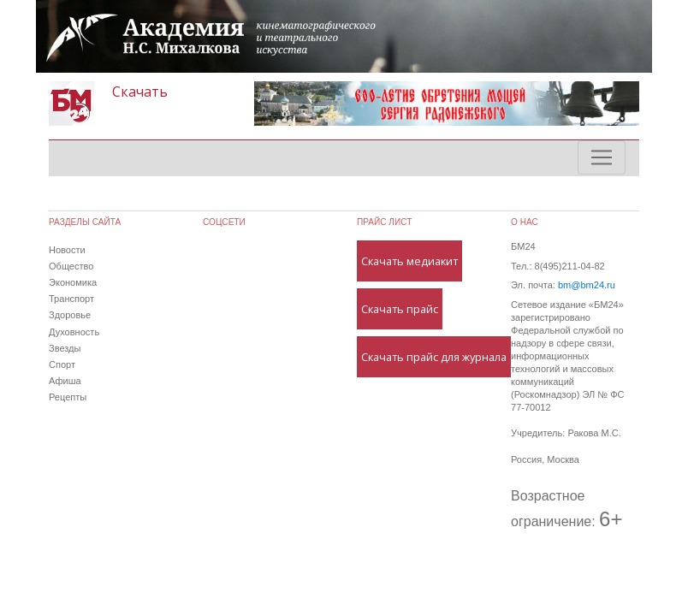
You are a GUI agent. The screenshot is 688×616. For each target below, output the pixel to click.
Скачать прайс (400, 309)
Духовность (74, 332)
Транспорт (71, 299)
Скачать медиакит (409, 261)
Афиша (65, 381)
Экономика (73, 282)
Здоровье (70, 315)
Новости (67, 250)
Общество (71, 266)
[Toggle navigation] (602, 157)
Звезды (65, 348)
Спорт (62, 364)
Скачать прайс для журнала (434, 357)
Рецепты (68, 397)
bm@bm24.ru (587, 285)
